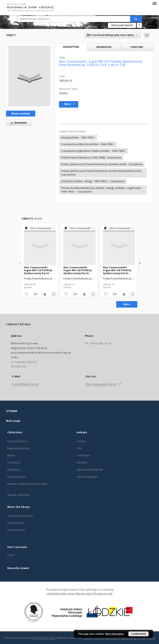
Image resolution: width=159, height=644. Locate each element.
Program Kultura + (18, 441)
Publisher (82, 463)
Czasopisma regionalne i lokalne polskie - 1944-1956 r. (93, 151)
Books (11, 455)
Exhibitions (14, 470)
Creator (81, 441)
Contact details (16, 530)
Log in (11, 555)
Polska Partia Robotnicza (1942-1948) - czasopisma (91, 158)
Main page (13, 421)
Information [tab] (104, 47)
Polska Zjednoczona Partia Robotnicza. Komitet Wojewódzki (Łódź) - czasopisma (102, 173)
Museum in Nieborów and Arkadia (27, 484)
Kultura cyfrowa (16, 477)
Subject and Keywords (90, 470)
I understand (139, 634)
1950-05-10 (66, 81)
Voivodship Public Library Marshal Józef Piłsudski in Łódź (79, 594)
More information (115, 634)
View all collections (18, 495)
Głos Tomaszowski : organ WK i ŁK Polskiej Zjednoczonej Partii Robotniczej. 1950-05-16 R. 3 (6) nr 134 (118, 270)
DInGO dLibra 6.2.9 (43, 638)
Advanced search (122, 25)
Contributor (84, 455)
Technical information (20, 516)
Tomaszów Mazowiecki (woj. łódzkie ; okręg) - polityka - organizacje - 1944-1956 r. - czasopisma (102, 190)
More (127, 304)
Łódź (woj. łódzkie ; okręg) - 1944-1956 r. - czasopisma (93, 181)
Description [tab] (71, 47)
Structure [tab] (137, 47)
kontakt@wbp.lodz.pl (26, 384)
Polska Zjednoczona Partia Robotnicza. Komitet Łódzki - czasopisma (102, 164)
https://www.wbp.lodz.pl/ (101, 384)
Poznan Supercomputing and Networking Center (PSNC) (119, 638)
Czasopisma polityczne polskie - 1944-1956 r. (88, 144)
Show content (21, 113)
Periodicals (14, 463)
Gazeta (63, 93)
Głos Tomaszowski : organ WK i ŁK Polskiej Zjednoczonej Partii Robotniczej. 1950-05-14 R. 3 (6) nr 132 (39, 270)
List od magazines (87, 477)
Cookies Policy (16, 523)
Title (79, 448)
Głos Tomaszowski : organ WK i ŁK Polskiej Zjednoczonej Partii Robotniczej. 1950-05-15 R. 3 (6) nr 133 (78, 270)
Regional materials (18, 448)
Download (18, 123)
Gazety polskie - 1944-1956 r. (78, 137)
